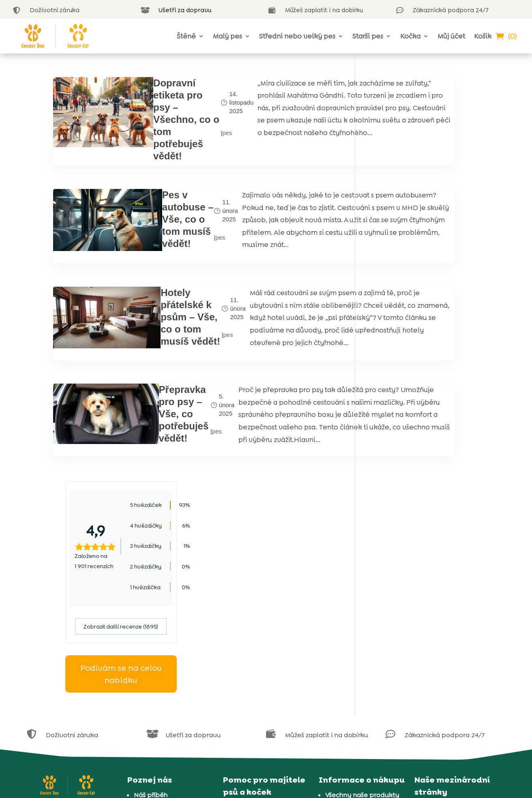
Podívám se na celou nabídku (423, 269)
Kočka (410, 36)
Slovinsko (436, 680)
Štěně (186, 36)
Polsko (431, 638)
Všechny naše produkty (362, 605)
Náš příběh (151, 605)
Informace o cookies (357, 636)
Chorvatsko (439, 617)
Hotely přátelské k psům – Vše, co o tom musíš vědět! (153, 334)
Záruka (336, 657)
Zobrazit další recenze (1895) (423, 222)
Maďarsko (436, 627)
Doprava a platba (353, 668)
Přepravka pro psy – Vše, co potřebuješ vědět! (152, 436)
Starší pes (368, 36)
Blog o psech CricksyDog (268, 649)
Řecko (431, 659)
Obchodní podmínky (358, 647)
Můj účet (451, 36)
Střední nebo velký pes (297, 36)
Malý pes (227, 36)
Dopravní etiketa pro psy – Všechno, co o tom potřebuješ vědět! (151, 119)
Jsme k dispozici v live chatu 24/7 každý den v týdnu (266, 627)
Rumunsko (438, 649)
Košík (483, 36)
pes (182, 133)
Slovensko (437, 670)
